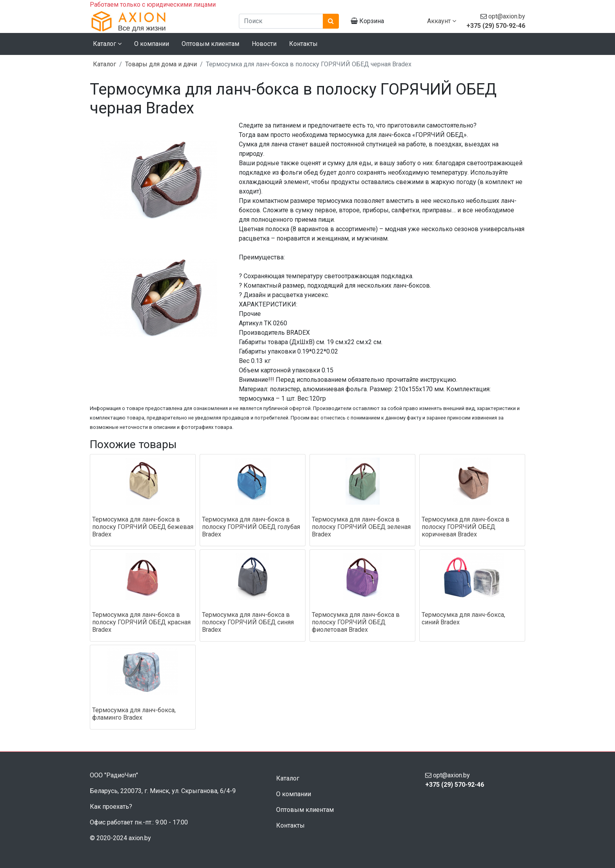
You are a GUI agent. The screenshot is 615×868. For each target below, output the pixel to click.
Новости (264, 44)
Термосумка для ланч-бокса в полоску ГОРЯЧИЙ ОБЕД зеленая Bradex (361, 527)
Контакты (303, 44)
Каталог (105, 64)
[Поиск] (281, 21)
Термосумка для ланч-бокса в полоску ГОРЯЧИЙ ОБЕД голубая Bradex (251, 527)
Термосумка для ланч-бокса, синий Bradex (463, 618)
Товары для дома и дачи (161, 64)
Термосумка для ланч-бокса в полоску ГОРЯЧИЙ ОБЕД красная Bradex (141, 622)
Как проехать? (111, 807)
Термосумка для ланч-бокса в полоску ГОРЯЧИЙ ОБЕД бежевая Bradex (143, 527)
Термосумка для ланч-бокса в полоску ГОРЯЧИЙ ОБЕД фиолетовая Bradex (356, 622)
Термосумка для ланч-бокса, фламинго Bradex (134, 714)
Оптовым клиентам (210, 44)
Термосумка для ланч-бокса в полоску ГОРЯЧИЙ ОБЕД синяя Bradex (248, 622)
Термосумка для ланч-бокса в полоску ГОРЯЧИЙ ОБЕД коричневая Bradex (466, 527)
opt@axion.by (507, 16)
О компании (152, 44)
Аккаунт (442, 21)
